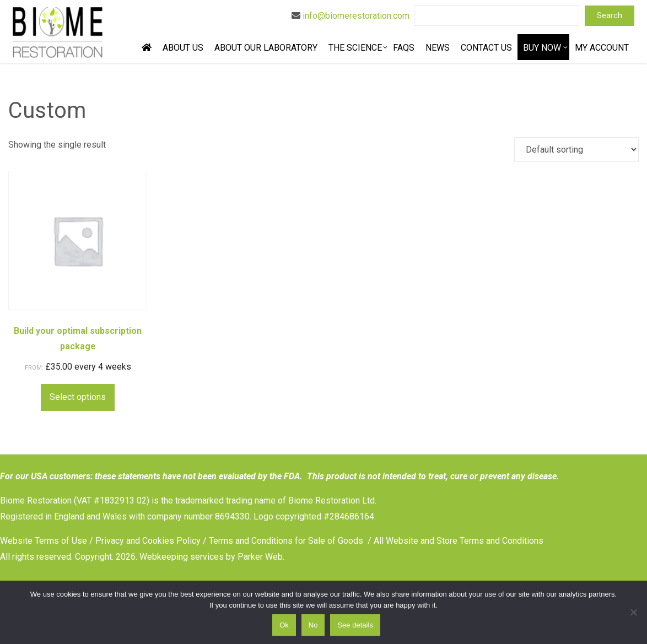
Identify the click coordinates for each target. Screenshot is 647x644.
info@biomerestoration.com (356, 16)
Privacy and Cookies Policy (148, 541)
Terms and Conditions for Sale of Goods (286, 541)
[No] (633, 612)
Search (610, 16)
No (313, 625)
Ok (284, 625)
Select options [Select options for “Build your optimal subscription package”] (78, 397)
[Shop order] (576, 150)
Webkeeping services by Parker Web (211, 557)
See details (355, 625)
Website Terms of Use (44, 541)
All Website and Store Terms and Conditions (459, 541)
